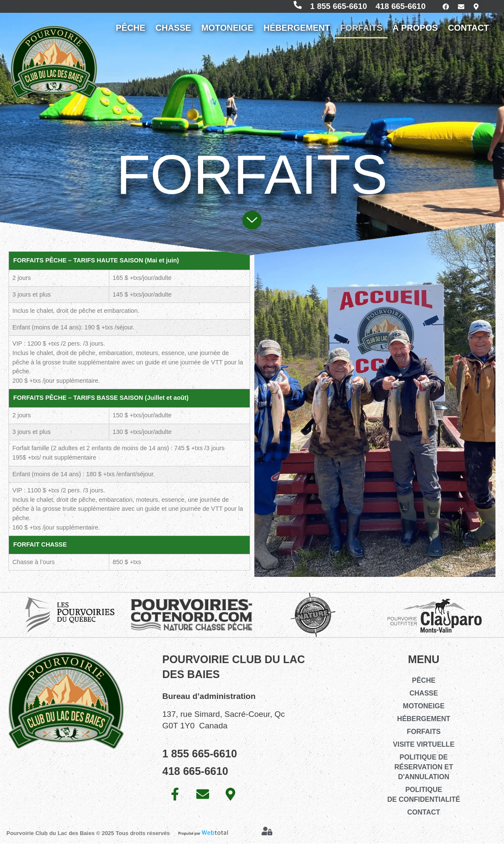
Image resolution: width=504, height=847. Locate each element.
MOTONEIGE (227, 31)
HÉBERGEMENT (297, 31)
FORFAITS (361, 31)
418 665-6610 (391, 8)
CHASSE (173, 31)
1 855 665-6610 (329, 8)
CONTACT (469, 31)
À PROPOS (415, 31)
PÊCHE (130, 31)
